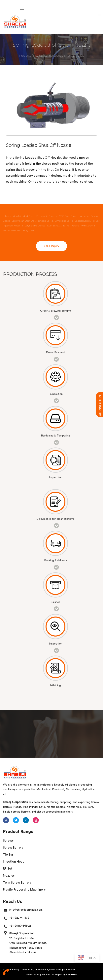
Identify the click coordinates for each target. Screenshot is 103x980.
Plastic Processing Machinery (24, 890)
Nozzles (9, 876)
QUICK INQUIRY (100, 397)
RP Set (8, 869)
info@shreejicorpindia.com (26, 910)
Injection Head (14, 862)
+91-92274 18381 (20, 918)
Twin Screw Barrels (17, 883)
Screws (8, 841)
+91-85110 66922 (20, 926)
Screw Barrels (13, 848)
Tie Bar (8, 855)
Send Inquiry (51, 246)
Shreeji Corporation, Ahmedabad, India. (34, 970)
